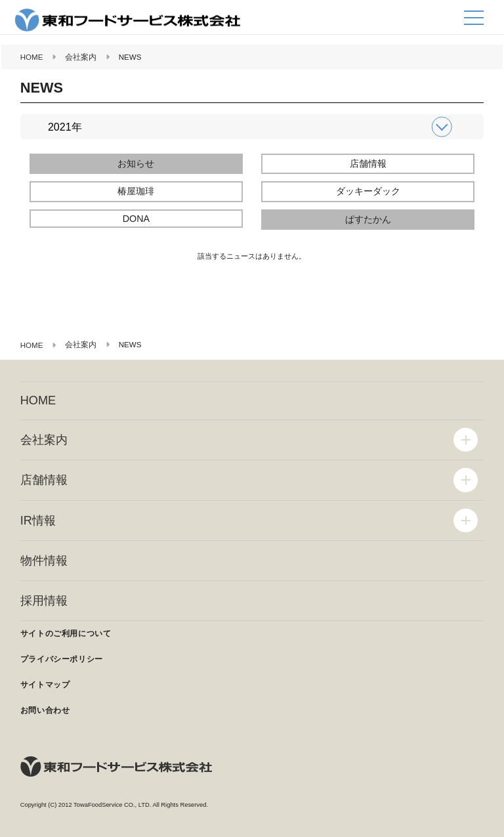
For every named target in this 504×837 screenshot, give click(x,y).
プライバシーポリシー (62, 659)
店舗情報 (368, 163)
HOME (38, 400)
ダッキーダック (368, 191)
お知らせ (136, 163)
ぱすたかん (368, 219)
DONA (136, 219)
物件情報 (44, 561)
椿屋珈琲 (136, 191)
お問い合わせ (45, 710)
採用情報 (44, 601)
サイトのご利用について (66, 633)
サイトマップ (45, 685)
